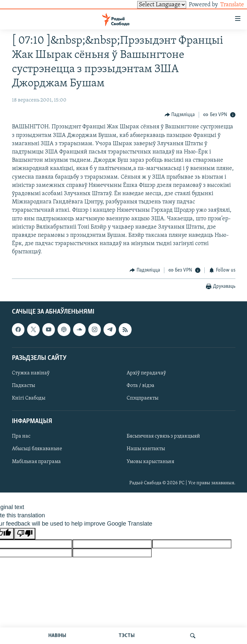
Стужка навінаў (31, 373)
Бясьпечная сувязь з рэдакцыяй (163, 437)
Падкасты (23, 386)
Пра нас (21, 437)
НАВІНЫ (57, 636)
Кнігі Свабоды (29, 398)
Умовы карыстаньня (150, 462)
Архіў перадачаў (146, 373)
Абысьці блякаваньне (37, 449)
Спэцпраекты (143, 398)
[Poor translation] (25, 534)
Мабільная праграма (36, 462)
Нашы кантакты (146, 449)
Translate (226, 5)
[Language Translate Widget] (150, 5)
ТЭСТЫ (127, 636)
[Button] (180, 115)
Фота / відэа (141, 386)
